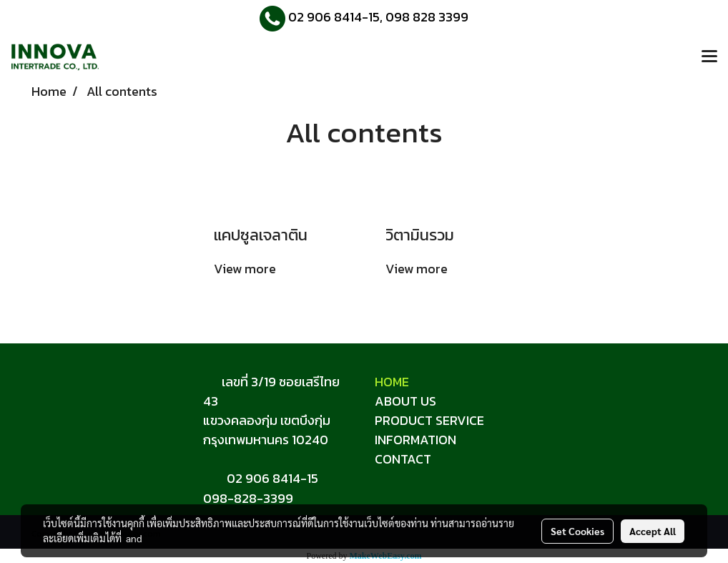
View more (246, 269)
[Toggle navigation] (709, 57)
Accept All (653, 531)
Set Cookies (577, 531)
